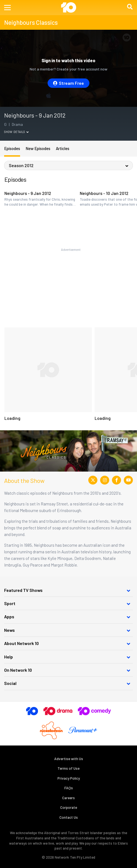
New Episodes (38, 148)
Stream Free (68, 83)
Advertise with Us (69, 759)
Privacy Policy (69, 778)
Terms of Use (68, 768)
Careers (68, 798)
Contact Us (69, 817)
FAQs (69, 788)
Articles (63, 148)
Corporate (69, 807)
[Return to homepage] (69, 7)
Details (21, 132)
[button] (7, 8)
